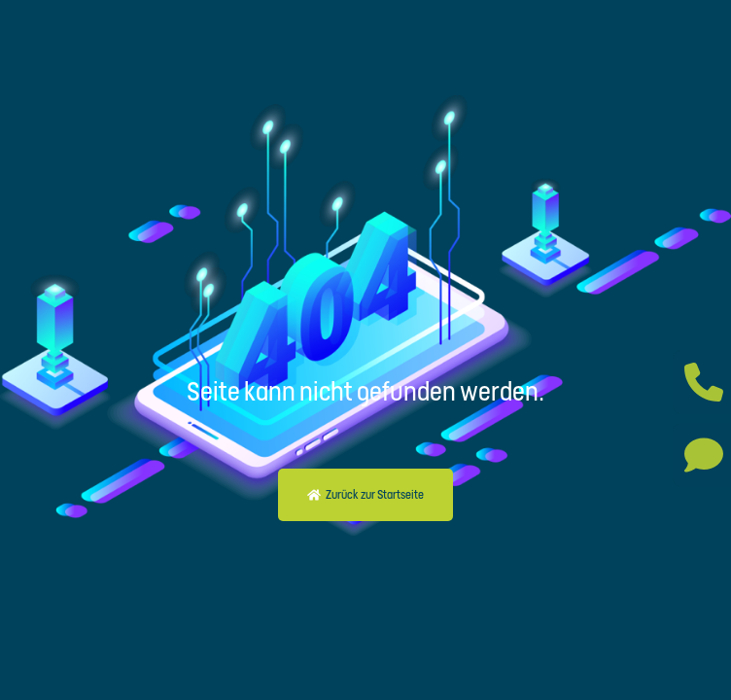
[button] (365, 495)
